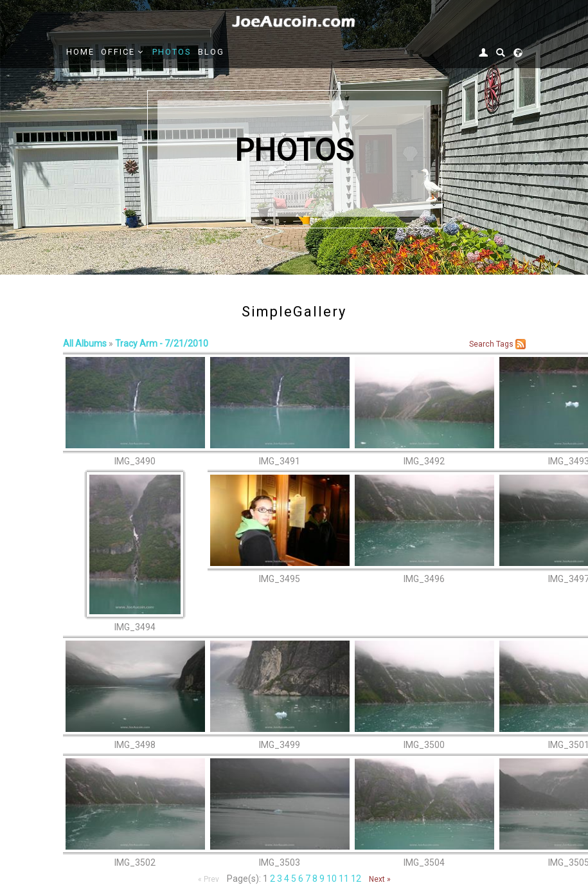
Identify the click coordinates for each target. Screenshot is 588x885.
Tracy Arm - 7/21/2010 (162, 343)
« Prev (209, 879)
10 (332, 879)
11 (344, 879)
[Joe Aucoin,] (294, 22)
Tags (505, 344)
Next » (380, 879)
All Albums (85, 343)
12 (356, 879)
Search (482, 344)
